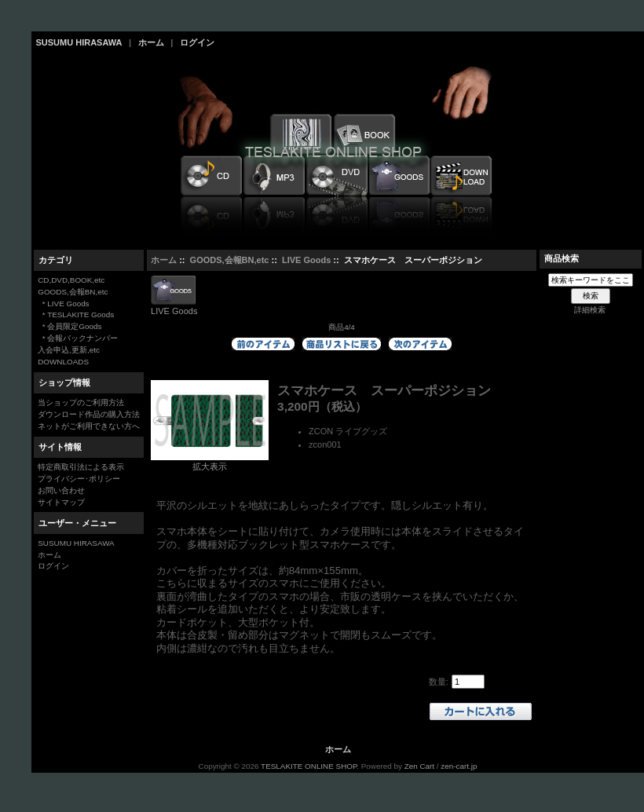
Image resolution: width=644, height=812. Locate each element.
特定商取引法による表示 (81, 467)
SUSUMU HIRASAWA (79, 42)
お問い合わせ (61, 490)
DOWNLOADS (63, 362)
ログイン (197, 42)
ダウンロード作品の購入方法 (89, 414)
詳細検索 (590, 310)
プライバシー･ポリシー (79, 479)
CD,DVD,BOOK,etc (71, 280)
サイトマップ (61, 502)
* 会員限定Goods (70, 326)
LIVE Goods (306, 260)
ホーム (151, 42)
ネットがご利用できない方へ (89, 426)
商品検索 (562, 258)
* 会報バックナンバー (78, 338)
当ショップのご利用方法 (81, 402)
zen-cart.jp (459, 766)
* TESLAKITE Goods (76, 315)
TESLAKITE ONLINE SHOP (309, 766)
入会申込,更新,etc (69, 350)
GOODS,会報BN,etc (230, 260)
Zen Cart (419, 766)
